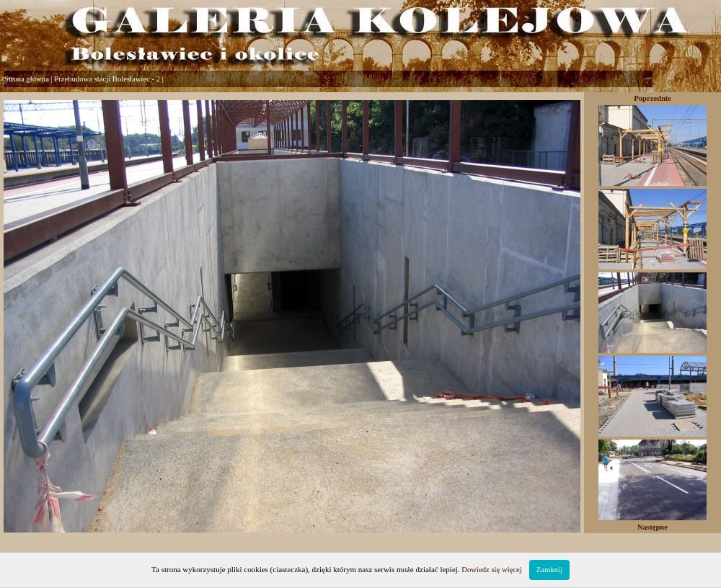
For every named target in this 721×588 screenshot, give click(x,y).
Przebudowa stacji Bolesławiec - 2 (107, 79)
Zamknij (549, 570)
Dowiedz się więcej (491, 570)
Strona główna (27, 79)
